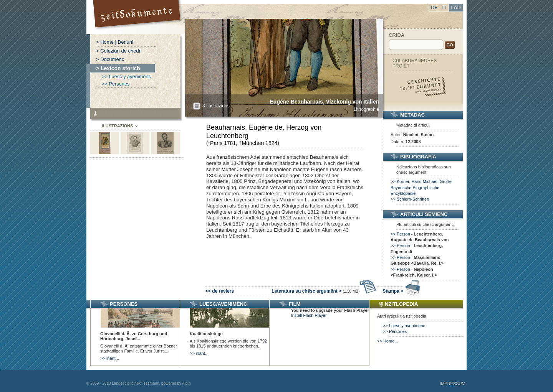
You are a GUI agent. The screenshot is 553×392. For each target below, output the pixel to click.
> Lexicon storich (118, 68)
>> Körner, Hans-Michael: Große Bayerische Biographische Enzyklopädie (421, 187)
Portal (138, 17)
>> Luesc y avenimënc (126, 77)
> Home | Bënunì (115, 42)
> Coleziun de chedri (119, 51)
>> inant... (110, 358)
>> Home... (387, 341)
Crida (397, 35)
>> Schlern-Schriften (410, 199)
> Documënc (110, 59)
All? (197, 106)
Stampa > (402, 291)
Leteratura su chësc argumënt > (324, 291)
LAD (456, 7)
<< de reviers (220, 291)
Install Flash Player (309, 315)
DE (434, 7)
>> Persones (116, 84)
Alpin (186, 383)
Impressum (453, 384)
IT (445, 7)
